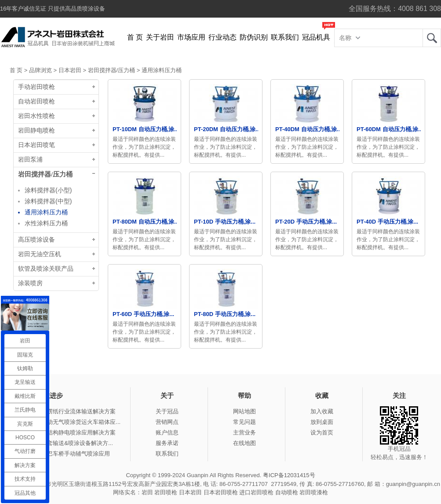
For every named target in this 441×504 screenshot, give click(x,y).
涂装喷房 (30, 283)
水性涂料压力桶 (46, 223)
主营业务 (244, 432)
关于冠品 (167, 411)
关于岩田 (160, 37)
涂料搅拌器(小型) (48, 190)
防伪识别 (254, 37)
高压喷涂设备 (36, 240)
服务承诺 (167, 443)
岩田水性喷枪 (36, 116)
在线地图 (244, 443)
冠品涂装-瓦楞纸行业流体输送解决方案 (66, 411)
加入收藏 (322, 411)
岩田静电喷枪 (36, 131)
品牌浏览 (40, 70)
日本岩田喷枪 (221, 492)
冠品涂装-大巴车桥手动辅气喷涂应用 (63, 454)
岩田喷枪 (166, 492)
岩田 (432, 38)
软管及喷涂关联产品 (46, 269)
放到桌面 (322, 422)
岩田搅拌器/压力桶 (112, 70)
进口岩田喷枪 (256, 492)
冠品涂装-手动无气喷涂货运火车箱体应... (69, 422)
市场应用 (191, 37)
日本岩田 (70, 70)
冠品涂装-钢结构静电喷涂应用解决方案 (66, 432)
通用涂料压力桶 (162, 70)
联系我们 (285, 37)
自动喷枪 (287, 492)
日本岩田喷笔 (36, 145)
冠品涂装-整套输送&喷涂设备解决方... (65, 443)
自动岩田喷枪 (36, 101)
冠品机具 (316, 37)
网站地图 (244, 411)
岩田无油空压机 (40, 254)
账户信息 (167, 432)
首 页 (135, 37)
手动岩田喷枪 (36, 87)
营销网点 (167, 422)
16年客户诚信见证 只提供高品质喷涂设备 (53, 9)
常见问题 (244, 422)
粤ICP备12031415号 (289, 475)
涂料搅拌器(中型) (48, 201)
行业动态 (222, 37)
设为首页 (322, 432)
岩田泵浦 (30, 160)
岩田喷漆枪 (314, 492)
